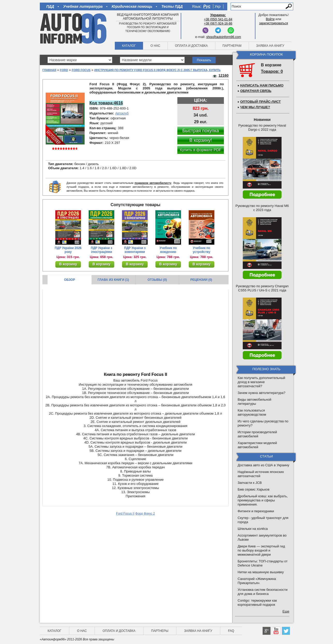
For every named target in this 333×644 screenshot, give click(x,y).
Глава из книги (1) (113, 280)
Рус (207, 6)
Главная (49, 70)
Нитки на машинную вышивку (261, 572)
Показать (204, 60)
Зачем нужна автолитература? (262, 393)
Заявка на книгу (270, 46)
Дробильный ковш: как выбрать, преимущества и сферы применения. (263, 500)
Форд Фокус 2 (145, 514)
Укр (218, 6)
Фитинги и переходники (256, 511)
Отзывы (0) (157, 280)
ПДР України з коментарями (135, 250)
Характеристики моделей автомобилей (257, 445)
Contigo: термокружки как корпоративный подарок (257, 603)
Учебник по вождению (168, 250)
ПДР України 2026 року (68, 250)
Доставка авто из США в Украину (263, 465)
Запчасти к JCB (250, 483)
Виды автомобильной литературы (254, 402)
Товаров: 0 (272, 71)
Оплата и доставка (191, 46)
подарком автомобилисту (153, 183)
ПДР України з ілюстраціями (101, 250)
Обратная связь (256, 91)
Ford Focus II (125, 514)
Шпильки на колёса (253, 529)
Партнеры (160, 631)
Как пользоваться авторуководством (252, 412)
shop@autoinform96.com (224, 37)
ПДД (50, 6)
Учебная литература (83, 6)
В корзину (68, 264)
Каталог (129, 46)
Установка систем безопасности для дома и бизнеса (263, 592)
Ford (64, 70)
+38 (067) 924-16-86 (218, 24)
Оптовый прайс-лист (260, 102)
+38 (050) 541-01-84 (218, 19)
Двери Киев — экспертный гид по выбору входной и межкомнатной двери (261, 550)
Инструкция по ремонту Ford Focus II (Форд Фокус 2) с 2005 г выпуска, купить (157, 70)
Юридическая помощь (132, 6)
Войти (270, 19)
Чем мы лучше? (255, 107)
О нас (155, 46)
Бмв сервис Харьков (253, 489)
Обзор (70, 280)
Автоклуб (122, 113)
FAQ (231, 631)
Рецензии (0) (201, 280)
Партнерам (232, 46)
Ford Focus (81, 70)
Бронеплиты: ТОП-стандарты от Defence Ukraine (263, 563)
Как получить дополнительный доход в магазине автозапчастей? (261, 382)
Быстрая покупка (201, 131)
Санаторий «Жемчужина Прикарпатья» (257, 581)
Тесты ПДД (172, 6)
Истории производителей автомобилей (257, 434)
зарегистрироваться (274, 23)
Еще (286, 611)
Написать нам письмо (262, 85)
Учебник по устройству (202, 250)
